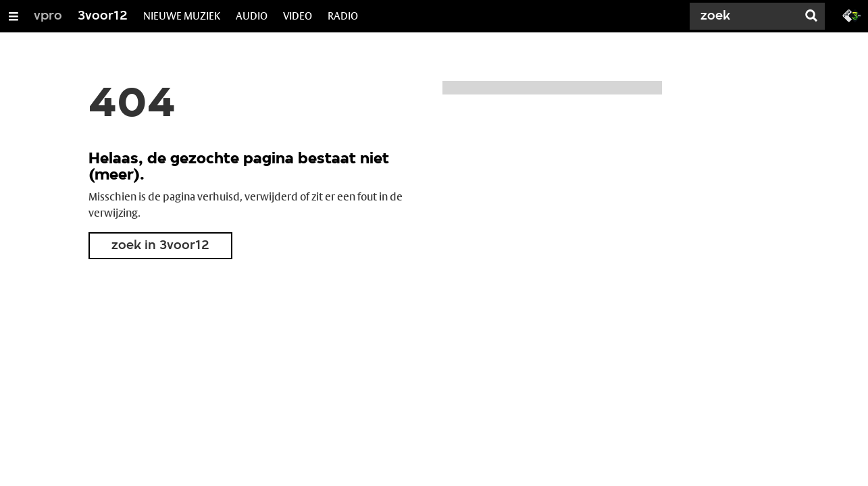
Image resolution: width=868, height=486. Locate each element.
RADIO (343, 16)
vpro (48, 16)
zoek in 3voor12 (160, 246)
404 (132, 105)
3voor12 (103, 16)
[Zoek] (746, 16)
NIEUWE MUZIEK (182, 16)
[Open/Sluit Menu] (14, 16)
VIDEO (298, 16)
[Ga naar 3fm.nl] (852, 15)
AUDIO (252, 16)
